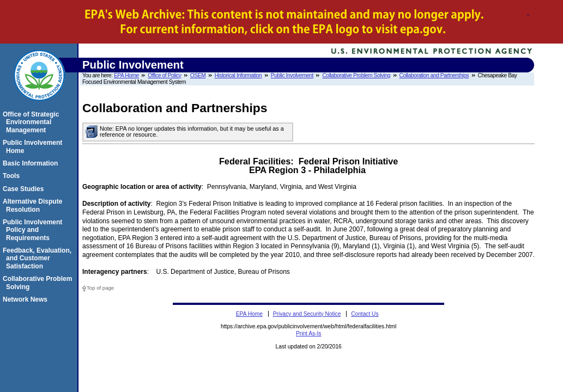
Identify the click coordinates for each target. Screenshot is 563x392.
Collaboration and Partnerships (434, 75)
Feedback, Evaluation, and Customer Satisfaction (39, 258)
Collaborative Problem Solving (356, 75)
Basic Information (32, 163)
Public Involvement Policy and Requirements (34, 230)
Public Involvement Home (34, 146)
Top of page (100, 288)
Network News (27, 299)
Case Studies (25, 189)
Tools (13, 176)
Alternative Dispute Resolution (34, 205)
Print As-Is (308, 333)
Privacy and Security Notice (307, 314)
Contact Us (365, 314)
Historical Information (238, 75)
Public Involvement (292, 75)
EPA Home (126, 75)
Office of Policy (164, 75)
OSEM (198, 75)
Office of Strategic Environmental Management (32, 122)
